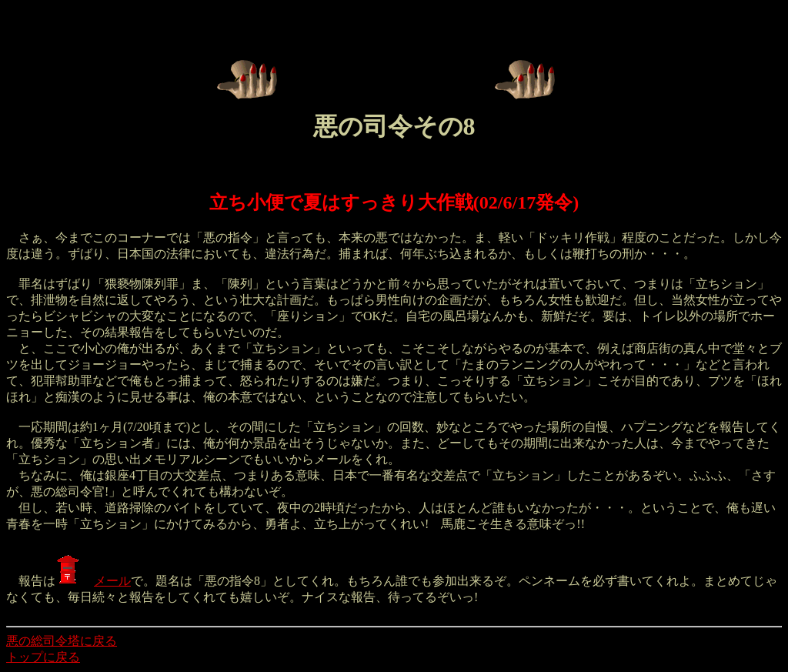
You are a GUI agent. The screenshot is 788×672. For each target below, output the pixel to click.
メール (93, 581)
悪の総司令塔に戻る (62, 641)
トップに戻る (43, 657)
